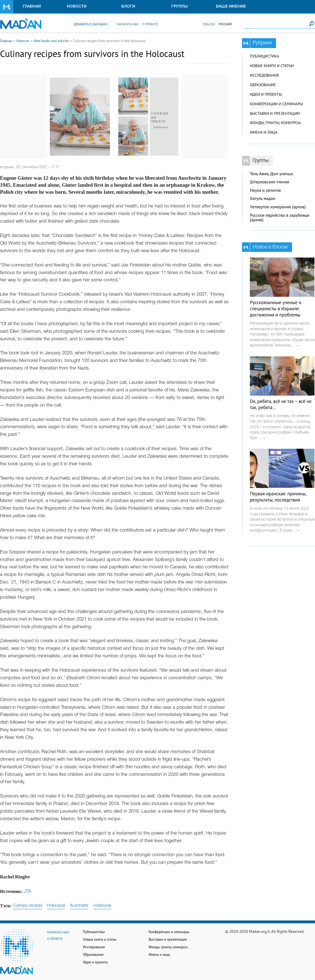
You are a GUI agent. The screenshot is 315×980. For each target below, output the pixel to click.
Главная (32, 7)
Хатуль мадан (263, 198)
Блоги (128, 7)
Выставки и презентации (275, 113)
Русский (225, 24)
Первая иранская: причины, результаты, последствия (278, 497)
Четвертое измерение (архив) (278, 207)
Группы (180, 7)
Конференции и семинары (276, 104)
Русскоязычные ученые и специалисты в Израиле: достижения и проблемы (276, 309)
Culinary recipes (28, 906)
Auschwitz (79, 906)
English (209, 24)
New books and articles (51, 41)
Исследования (264, 75)
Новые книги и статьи (272, 66)
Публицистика (264, 56)
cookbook (102, 906)
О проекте (150, 24)
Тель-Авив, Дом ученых (271, 174)
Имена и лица (264, 132)
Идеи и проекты (266, 94)
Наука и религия (265, 190)
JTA (28, 891)
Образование (263, 85)
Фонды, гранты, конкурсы (275, 123)
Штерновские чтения (270, 182)
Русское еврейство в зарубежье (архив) (280, 218)
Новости (77, 7)
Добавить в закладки (91, 24)
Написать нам (128, 24)
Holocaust (56, 906)
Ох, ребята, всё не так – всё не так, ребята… (281, 404)
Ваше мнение (231, 7)
